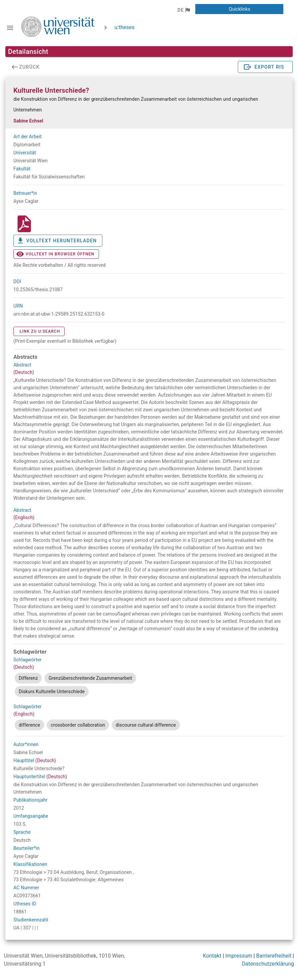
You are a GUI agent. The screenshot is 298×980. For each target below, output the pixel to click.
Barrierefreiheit (274, 956)
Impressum (239, 956)
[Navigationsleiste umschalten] (10, 28)
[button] (183, 10)
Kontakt (212, 956)
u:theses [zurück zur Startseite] (124, 27)
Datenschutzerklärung (268, 964)
